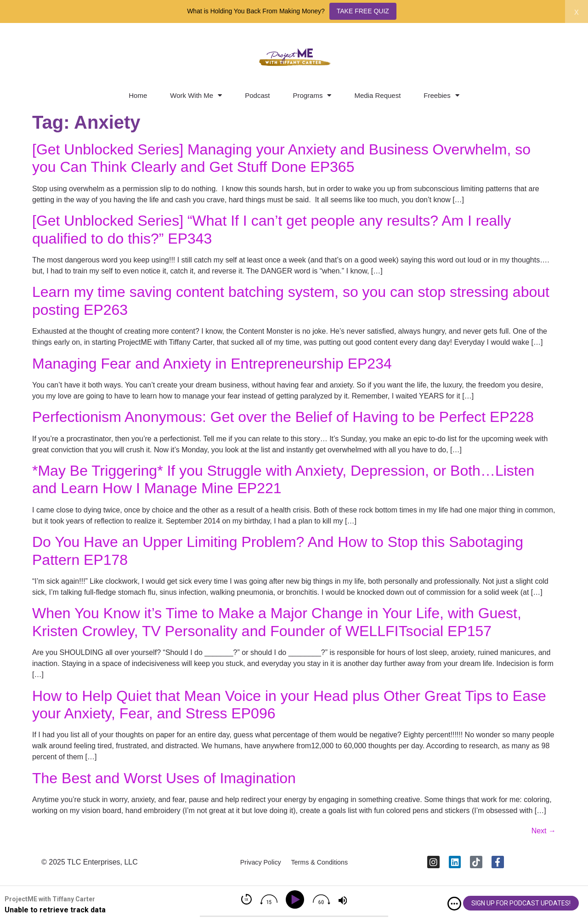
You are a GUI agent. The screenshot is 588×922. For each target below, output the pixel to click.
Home (138, 95)
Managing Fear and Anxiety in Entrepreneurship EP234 (212, 364)
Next (544, 831)
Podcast (257, 95)
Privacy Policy (255, 865)
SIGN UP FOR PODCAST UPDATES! (521, 903)
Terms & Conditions (324, 865)
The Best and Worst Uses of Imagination (164, 778)
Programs (312, 95)
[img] (454, 904)
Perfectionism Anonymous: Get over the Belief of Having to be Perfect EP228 (283, 417)
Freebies (441, 95)
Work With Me (196, 95)
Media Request (377, 95)
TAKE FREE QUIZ (363, 11)
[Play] (297, 900)
